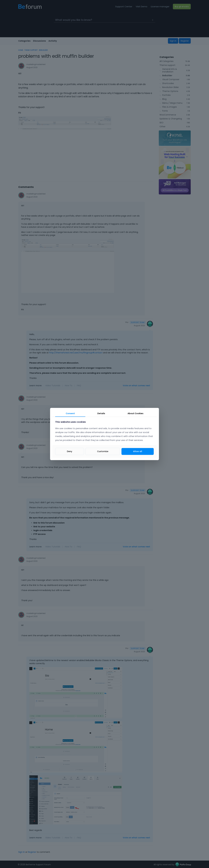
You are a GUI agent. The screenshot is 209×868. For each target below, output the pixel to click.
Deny (70, 451)
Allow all (138, 451)
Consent (70, 413)
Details (101, 413)
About (135, 413)
